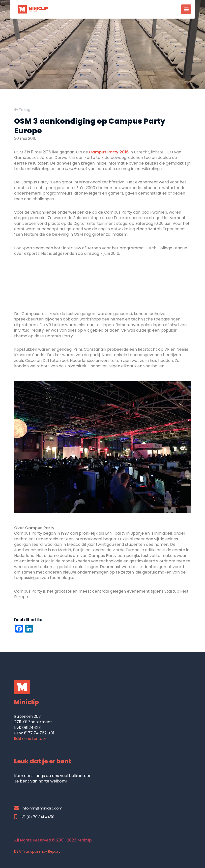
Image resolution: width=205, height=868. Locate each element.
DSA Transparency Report (37, 851)
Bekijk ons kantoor (30, 739)
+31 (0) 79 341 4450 (34, 817)
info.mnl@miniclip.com (38, 808)
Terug (22, 110)
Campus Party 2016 (109, 152)
